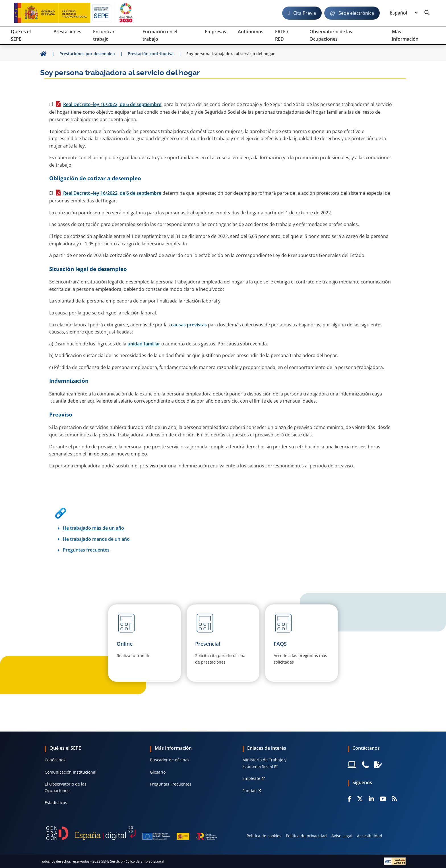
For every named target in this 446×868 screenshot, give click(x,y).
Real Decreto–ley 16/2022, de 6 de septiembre (112, 104)
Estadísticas (56, 802)
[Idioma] (404, 13)
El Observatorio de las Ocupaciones (66, 787)
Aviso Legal (342, 836)
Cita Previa (305, 13)
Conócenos (55, 760)
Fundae (249, 791)
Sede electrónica (356, 13)
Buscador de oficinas (170, 760)
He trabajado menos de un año (96, 539)
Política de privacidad (306, 836)
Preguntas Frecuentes (171, 784)
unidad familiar (144, 344)
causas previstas (189, 325)
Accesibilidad (370, 836)
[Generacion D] (132, 833)
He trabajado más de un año (93, 528)
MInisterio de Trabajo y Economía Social (264, 763)
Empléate (251, 778)
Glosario (158, 772)
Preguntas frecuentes (86, 550)
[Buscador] (427, 13)
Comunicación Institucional (71, 772)
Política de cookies (264, 836)
